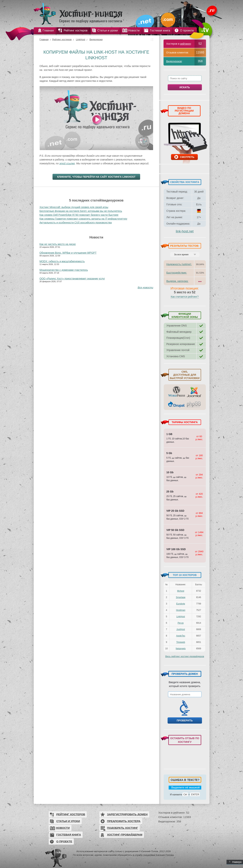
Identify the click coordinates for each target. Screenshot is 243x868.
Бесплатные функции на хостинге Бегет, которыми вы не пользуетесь (81, 211)
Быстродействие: (177, 273)
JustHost (181, 629)
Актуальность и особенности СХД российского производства (76, 223)
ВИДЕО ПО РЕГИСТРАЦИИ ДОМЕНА (184, 111)
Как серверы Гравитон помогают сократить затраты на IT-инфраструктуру (83, 219)
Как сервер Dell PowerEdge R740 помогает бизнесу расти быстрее (79, 215)
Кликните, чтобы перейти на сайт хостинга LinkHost (96, 177)
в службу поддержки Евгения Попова (153, 855)
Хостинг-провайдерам (125, 835)
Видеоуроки (96, 39)
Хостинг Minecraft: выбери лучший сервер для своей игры (74, 207)
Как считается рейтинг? (185, 297)
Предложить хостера (124, 821)
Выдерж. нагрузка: (177, 281)
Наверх (235, 862)
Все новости (145, 288)
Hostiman (181, 610)
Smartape (181, 597)
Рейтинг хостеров (62, 39)
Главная (44, 39)
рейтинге (186, 44)
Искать (185, 87)
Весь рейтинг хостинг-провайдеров (185, 656)
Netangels (181, 649)
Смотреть (187, 157)
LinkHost (80, 39)
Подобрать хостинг (123, 828)
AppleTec (181, 636)
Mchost (181, 591)
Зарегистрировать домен (127, 814)
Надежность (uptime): (179, 264)
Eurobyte (181, 604)
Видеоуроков (174, 61)
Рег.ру (181, 623)
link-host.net (185, 231)
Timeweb (181, 642)
